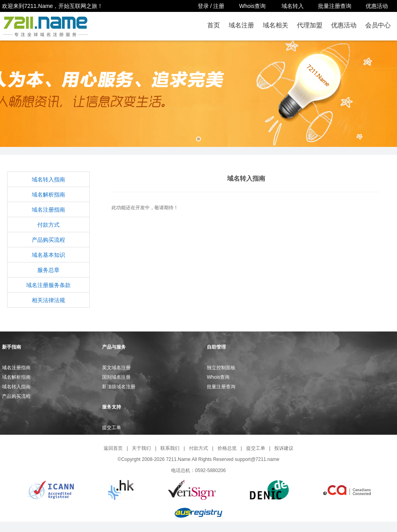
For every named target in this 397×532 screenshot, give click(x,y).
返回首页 (113, 448)
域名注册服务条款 (48, 285)
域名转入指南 (48, 179)
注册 (219, 6)
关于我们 (141, 448)
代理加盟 (310, 25)
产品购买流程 (48, 240)
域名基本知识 (48, 255)
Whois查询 (253, 6)
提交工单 (112, 428)
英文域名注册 (116, 368)
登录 (203, 6)
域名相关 (276, 25)
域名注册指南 (48, 210)
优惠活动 (377, 6)
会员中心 (378, 25)
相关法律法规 (48, 300)
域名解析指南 (48, 195)
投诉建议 (284, 448)
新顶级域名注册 (119, 387)
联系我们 (170, 448)
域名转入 (293, 6)
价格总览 (227, 448)
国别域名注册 (116, 377)
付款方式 (48, 225)
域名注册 (241, 25)
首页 (214, 25)
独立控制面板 (221, 368)
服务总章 (48, 270)
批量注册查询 (335, 6)
